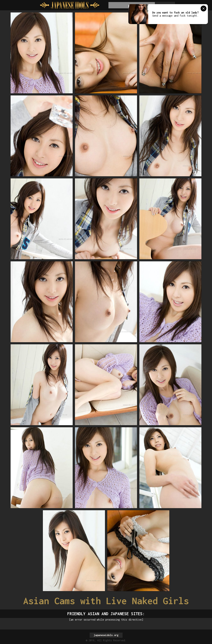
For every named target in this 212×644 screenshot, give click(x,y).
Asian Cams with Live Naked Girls (106, 601)
